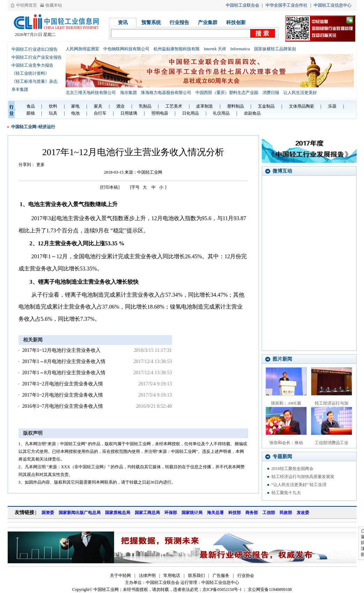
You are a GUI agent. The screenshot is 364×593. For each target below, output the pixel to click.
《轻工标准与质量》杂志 (35, 81)
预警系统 (151, 23)
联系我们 (196, 576)
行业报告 (179, 23)
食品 (31, 106)
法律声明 (147, 576)
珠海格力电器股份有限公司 (166, 93)
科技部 (235, 513)
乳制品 (145, 106)
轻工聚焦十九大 (286, 493)
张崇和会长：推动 (286, 443)
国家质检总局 (118, 513)
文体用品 (297, 106)
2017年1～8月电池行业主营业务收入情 (64, 361)
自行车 (100, 113)
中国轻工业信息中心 (333, 5)
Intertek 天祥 (215, 49)
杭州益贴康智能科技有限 (177, 49)
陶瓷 (310, 106)
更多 (40, 165)
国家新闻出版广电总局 (80, 513)
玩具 (53, 113)
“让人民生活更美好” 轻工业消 (299, 485)
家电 (75, 106)
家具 (98, 106)
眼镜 (31, 113)
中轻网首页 (27, 5)
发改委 (303, 513)
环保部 (171, 513)
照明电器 (160, 113)
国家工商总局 (147, 513)
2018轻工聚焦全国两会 (292, 469)
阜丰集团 (20, 89)
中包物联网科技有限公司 (126, 49)
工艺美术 (174, 106)
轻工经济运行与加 (332, 403)
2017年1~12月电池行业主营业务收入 (62, 350)
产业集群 (208, 23)
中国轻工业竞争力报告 (32, 65)
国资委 (48, 513)
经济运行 (47, 127)
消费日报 (271, 93)
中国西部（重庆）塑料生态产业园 (227, 93)
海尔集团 (128, 93)
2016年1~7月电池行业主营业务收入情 (63, 406)
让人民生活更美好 (300, 93)
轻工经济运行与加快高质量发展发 (303, 477)
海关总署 (215, 513)
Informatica (240, 49)
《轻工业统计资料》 (30, 73)
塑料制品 (236, 106)
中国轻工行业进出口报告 (35, 49)
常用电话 (172, 576)
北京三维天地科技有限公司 (91, 93)
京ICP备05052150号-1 (222, 590)
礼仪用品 (221, 113)
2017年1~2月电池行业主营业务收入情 (63, 384)
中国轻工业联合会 (243, 5)
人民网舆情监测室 (82, 49)
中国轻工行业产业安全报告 (37, 57)
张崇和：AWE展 (286, 403)
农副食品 (252, 113)
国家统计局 (192, 513)
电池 (75, 113)
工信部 (269, 513)
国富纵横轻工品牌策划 (275, 49)
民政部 (286, 513)
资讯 (123, 23)
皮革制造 (205, 106)
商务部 (252, 513)
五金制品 (266, 106)
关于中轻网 (120, 576)
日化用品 (191, 113)
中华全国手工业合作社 (287, 5)
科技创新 (236, 23)
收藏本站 (54, 5)
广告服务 (221, 576)
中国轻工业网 (24, 127)
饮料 (53, 106)
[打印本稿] (110, 187)
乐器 (332, 106)
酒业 (120, 106)
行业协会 (246, 576)
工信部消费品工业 (332, 443)
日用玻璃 (129, 113)
